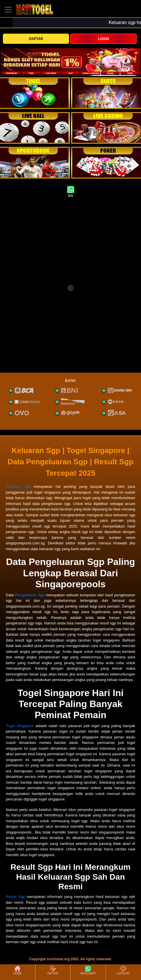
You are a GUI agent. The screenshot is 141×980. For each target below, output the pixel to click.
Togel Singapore (20, 726)
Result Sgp (15, 897)
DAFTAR (36, 39)
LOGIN (103, 39)
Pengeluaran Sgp (30, 595)
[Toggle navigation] (8, 9)
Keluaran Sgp (18, 487)
